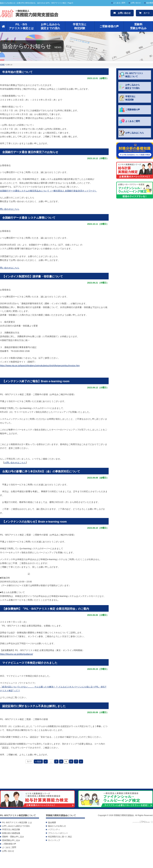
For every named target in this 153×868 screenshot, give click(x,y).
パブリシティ (54, 829)
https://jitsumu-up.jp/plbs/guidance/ (17, 654)
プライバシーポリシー (58, 833)
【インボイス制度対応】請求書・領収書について (33, 276)
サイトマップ (54, 840)
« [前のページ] (46, 762)
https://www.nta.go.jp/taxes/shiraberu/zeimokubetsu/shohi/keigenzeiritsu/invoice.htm (40, 366)
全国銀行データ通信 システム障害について (29, 218)
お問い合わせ (136, 3)
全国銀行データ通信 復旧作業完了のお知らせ (30, 152)
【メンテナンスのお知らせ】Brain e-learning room (35, 522)
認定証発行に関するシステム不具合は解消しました (34, 706)
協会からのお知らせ (57, 826)
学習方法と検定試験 (80, 26)
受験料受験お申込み (138, 26)
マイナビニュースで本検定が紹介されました (30, 663)
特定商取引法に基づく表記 (60, 837)
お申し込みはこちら (132, 133)
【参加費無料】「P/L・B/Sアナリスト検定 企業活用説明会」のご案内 (46, 609)
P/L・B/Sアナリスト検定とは (21, 26)
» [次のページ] (81, 762)
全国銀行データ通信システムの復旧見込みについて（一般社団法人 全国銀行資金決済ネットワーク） (49, 191)
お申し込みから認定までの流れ (50, 26)
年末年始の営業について (17, 72)
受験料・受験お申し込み (13, 837)
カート (144, 13)
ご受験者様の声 (109, 26)
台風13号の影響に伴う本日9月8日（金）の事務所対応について (41, 471)
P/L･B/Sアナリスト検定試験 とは (17, 822)
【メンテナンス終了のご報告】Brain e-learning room (36, 381)
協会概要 (150, 3)
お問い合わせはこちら (15, 463)
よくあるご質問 (119, 3)
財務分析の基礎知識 (11, 833)
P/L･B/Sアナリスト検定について (131, 75)
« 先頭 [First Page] (38, 762)
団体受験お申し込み (11, 840)
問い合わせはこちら (10, 209)
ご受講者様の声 (129, 110)
